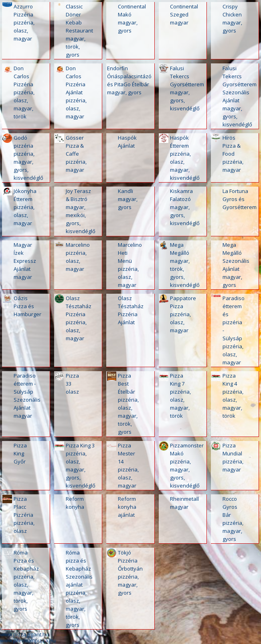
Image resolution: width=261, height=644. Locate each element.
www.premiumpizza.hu (28, 640)
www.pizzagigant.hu (24, 634)
